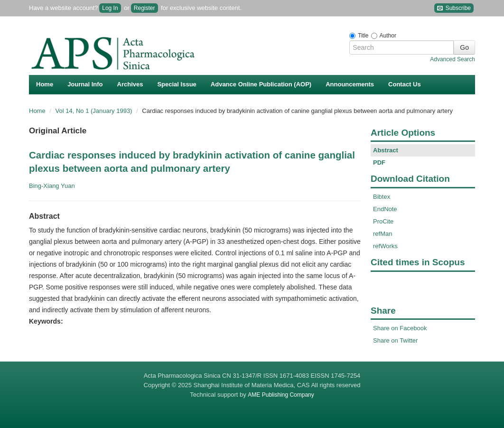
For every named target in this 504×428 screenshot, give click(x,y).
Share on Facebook (400, 328)
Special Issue (177, 84)
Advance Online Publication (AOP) (261, 84)
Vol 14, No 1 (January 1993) (95, 111)
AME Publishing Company (281, 395)
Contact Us (405, 84)
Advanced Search (453, 59)
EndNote (385, 209)
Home (45, 84)
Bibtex (382, 197)
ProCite (383, 221)
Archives (130, 84)
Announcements (350, 84)
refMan (383, 234)
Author (388, 36)
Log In (110, 8)
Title (363, 36)
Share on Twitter (395, 340)
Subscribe (454, 8)
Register (145, 8)
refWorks (385, 246)
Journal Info (85, 84)
